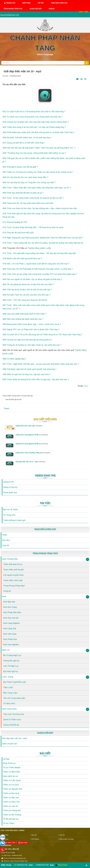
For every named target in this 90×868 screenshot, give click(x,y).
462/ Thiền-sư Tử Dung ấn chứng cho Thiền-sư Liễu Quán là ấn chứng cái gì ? (38, 172)
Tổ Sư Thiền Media (12, 768)
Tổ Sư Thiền (9, 823)
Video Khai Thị (45, 475)
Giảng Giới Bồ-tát (11, 725)
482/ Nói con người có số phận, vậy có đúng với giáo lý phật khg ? (32, 279)
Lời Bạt (6, 759)
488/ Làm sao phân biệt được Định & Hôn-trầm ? (24, 314)
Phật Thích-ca (9, 763)
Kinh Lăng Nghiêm (12, 623)
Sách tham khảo (9, 709)
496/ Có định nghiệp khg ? (14, 359)
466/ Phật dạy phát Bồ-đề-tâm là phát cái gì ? (23, 193)
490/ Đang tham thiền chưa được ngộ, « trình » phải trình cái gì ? (32, 324)
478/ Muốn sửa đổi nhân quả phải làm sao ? (22, 259)
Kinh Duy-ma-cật (11, 618)
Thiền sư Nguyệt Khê (13, 789)
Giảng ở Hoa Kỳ (10, 487)
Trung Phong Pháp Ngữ (14, 586)
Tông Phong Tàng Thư (13, 9)
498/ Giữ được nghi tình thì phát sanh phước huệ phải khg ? (29, 369)
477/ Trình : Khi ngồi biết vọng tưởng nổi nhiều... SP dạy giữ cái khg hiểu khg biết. (39, 253)
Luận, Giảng (8, 677)
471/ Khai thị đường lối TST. (15, 222)
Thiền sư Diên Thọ (11, 802)
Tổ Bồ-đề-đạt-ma (11, 819)
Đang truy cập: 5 (9, 843)
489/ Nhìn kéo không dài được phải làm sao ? (23, 319)
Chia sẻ (5, 546)
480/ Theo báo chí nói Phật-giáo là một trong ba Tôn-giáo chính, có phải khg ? (38, 269)
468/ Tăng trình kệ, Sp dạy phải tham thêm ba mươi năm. (28, 203)
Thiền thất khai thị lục (13, 564)
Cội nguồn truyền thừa (13, 575)
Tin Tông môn (9, 515)
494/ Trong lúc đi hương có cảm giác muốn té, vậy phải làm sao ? (32, 345)
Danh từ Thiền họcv (12, 720)
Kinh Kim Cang (10, 607)
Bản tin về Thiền (10, 510)
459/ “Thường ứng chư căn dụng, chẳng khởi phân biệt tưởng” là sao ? (34, 153)
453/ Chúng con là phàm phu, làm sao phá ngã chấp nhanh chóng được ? (36, 122)
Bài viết (45, 753)
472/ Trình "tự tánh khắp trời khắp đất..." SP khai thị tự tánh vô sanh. (33, 227)
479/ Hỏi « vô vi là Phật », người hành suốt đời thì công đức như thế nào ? (36, 264)
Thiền (5, 535)
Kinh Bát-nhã (9, 602)
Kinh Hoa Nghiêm (11, 645)
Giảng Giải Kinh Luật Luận (29, 426)
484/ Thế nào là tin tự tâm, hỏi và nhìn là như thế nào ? (27, 290)
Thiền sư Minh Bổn (12, 772)
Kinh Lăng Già (10, 629)
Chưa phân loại (10, 493)
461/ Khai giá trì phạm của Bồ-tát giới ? (20, 167)
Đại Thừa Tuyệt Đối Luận (15, 682)
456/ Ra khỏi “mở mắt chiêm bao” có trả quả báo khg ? (27, 138)
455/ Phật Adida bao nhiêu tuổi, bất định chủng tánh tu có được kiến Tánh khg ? (38, 132)
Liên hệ (62, 835)
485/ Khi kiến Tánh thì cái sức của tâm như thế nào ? (26, 295)
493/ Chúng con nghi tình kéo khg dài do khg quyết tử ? (27, 340)
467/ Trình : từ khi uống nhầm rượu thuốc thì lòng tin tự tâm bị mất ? (33, 198)
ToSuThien (61, 865)
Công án (7, 591)
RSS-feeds (35, 839)
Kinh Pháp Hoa (10, 639)
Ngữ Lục (6, 650)
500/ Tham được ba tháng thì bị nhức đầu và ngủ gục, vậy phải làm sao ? (36, 379)
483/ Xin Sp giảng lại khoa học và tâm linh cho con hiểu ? (28, 284)
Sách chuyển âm (10, 744)
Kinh (4, 596)
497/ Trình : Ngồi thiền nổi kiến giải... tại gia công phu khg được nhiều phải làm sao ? (41, 364)
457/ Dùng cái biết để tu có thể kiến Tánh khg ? (24, 143)
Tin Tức (41, 3)
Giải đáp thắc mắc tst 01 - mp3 (30, 462)
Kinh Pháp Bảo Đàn (12, 612)
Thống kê (5, 839)
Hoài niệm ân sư (10, 776)
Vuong (85, 386)
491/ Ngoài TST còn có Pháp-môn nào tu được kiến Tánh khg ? (31, 329)
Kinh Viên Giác (10, 634)
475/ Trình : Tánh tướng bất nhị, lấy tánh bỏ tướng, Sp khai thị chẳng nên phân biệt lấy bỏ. (43, 243)
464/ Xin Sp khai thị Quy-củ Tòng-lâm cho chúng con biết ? (29, 183)
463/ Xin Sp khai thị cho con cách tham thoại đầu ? (25, 177)
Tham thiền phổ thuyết (13, 570)
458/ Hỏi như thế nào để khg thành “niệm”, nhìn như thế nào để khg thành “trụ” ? (39, 148)
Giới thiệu (26, 3)
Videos (52, 9)
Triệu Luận (8, 687)
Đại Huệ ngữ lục (11, 671)
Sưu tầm (6, 540)
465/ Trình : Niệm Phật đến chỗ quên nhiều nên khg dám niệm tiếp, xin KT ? (37, 188)
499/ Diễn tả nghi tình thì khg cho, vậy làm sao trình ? (27, 374)
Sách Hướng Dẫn (10, 559)
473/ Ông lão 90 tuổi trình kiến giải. (18, 233)
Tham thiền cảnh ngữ (13, 580)
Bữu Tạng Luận (10, 693)
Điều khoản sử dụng (66, 839)
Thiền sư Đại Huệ (11, 793)
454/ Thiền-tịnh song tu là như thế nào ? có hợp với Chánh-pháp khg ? (34, 127)
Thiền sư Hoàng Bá (12, 810)
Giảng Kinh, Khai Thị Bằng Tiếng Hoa (33, 453)
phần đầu (34, 248)
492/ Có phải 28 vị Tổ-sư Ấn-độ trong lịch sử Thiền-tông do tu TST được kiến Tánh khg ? (42, 335)
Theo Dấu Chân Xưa (59, 3)
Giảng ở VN (8, 482)
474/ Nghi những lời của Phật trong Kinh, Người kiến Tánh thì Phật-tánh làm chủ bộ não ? (43, 238)
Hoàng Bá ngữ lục (11, 661)
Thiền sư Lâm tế (10, 806)
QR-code (23, 843)
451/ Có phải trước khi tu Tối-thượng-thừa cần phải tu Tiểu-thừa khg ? (34, 112)
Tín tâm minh (9, 703)
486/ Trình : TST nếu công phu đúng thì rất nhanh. (25, 300)
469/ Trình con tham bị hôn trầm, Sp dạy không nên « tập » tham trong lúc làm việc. (40, 208)
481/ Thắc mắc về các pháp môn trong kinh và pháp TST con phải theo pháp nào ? (40, 274)
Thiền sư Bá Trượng (12, 815)
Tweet (6, 408)
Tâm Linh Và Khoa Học (14, 714)
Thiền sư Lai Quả (11, 785)
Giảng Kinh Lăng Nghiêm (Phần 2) (32, 444)
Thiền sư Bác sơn (11, 798)
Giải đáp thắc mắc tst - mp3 (15, 738)
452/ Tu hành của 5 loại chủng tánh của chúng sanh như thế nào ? (33, 117)
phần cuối (46, 248)
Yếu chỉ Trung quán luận (14, 698)
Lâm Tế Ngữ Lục (11, 666)
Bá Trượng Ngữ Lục (12, 655)
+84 (15, 865)
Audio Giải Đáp (36, 9)
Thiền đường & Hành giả (14, 520)
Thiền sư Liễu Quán (12, 780)
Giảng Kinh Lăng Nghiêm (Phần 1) (32, 435)
